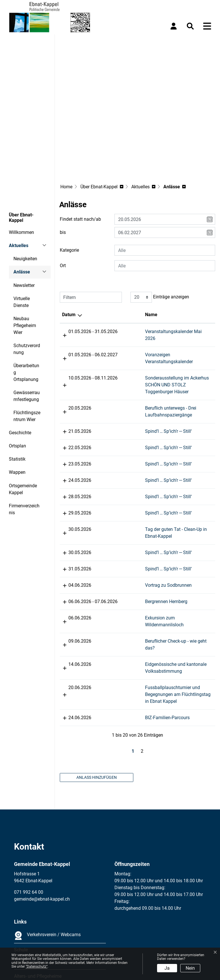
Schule (21, 884)
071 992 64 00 (29, 827)
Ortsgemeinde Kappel (23, 438)
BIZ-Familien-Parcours (164, 652)
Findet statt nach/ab (80, 168)
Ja (167, 968)
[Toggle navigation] (207, 26)
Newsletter (24, 234)
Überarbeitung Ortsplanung (26, 321)
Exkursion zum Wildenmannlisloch (177, 559)
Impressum (25, 935)
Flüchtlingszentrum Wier (27, 364)
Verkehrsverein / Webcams (47, 870)
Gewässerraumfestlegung (27, 344)
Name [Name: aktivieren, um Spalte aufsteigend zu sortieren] (148, 263)
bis (63, 181)
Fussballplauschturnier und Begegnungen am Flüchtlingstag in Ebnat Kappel (177, 629)
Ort (63, 214)
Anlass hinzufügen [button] (97, 712)
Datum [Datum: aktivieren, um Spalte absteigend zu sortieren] (69, 263)
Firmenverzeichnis (24, 458)
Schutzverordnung (27, 297)
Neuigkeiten (25, 207)
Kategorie (69, 198)
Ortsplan (17, 394)
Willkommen (21, 181)
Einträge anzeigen (160, 246)
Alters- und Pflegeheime (38, 911)
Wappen (17, 421)
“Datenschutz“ (37, 967)
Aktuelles (19, 194)
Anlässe (29, 222)
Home (66, 135)
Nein (190, 968)
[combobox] (165, 199)
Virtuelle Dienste (22, 250)
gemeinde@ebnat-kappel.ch (42, 834)
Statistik (17, 407)
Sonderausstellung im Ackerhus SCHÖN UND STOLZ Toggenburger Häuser (177, 326)
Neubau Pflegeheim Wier (25, 274)
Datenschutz (53, 935)
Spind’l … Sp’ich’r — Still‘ (165, 373)
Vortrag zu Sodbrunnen (165, 527)
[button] (191, 26)
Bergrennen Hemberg (163, 543)
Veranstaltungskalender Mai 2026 (176, 280)
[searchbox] (165, 199)
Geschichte (20, 381)
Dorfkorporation (30, 898)
